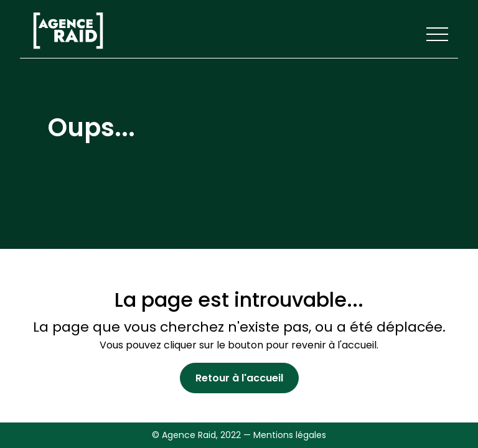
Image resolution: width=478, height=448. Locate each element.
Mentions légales (290, 435)
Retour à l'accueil (239, 378)
